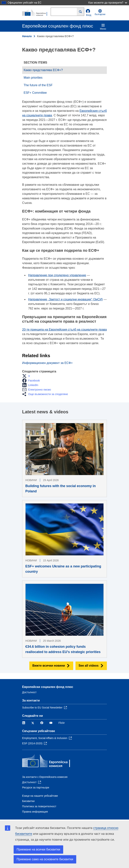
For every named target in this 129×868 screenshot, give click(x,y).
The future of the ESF (38, 85)
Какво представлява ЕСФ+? (43, 70)
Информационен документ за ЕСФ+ (47, 363)
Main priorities (33, 78)
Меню (103, 27)
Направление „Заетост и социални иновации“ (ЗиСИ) (66, 299)
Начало (27, 36)
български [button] (100, 12)
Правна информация (35, 812)
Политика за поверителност (39, 806)
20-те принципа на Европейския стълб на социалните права (64, 330)
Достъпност (29, 692)
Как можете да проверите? (108, 3)
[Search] (80, 12)
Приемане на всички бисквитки (38, 849)
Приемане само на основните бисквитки (45, 859)
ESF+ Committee (35, 93)
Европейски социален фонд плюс (48, 687)
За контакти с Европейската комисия (45, 777)
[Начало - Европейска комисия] (36, 13)
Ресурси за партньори (36, 787)
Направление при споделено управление (57, 275)
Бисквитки (28, 801)
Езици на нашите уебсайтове (40, 796)
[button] (27, 376)
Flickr (62, 723)
